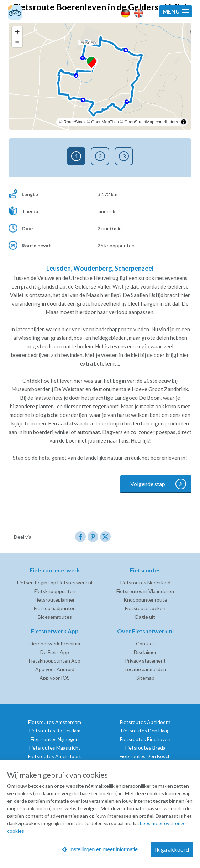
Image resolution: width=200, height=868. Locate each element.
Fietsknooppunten (55, 591)
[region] (100, 76)
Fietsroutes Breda (145, 748)
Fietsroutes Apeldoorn (145, 722)
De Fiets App (55, 652)
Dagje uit (145, 617)
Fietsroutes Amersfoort (55, 756)
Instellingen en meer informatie (100, 849)
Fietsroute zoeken (145, 608)
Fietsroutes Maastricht (55, 748)
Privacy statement (145, 661)
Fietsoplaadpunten (55, 608)
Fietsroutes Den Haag (145, 731)
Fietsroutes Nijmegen (55, 739)
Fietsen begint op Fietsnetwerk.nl (55, 583)
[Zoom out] (17, 42)
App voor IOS (55, 678)
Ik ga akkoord (172, 849)
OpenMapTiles (105, 122)
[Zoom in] (17, 32)
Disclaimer (145, 652)
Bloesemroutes (55, 617)
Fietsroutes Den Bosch (145, 756)
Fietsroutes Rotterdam (55, 731)
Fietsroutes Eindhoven (145, 739)
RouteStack (75, 122)
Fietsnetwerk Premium (55, 644)
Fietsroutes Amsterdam (55, 722)
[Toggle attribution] (184, 122)
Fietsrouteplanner (55, 600)
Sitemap (145, 678)
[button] (176, 11)
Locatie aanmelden (145, 669)
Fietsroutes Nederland (145, 583)
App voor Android (55, 669)
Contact (145, 644)
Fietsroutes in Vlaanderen (145, 591)
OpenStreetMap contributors (151, 122)
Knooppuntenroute (145, 600)
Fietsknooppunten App (55, 661)
